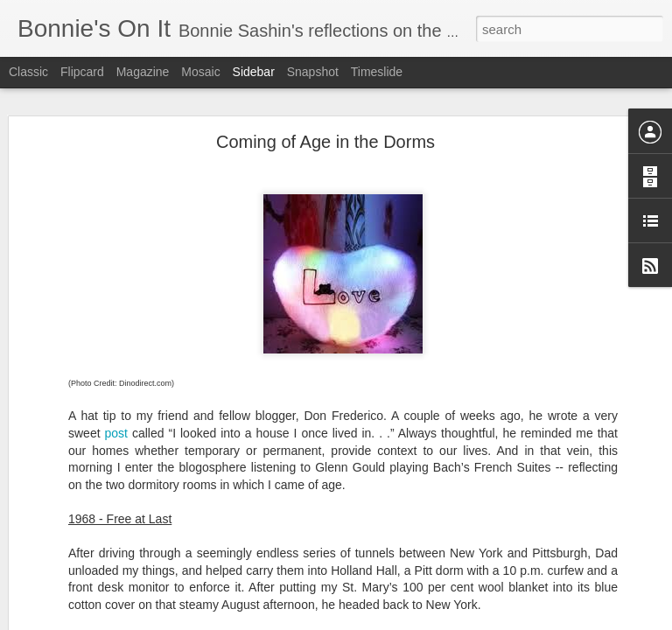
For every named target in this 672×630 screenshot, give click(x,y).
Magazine (143, 72)
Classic (28, 72)
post (116, 433)
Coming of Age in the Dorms (325, 142)
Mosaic (200, 72)
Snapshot (313, 72)
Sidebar (254, 72)
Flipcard (82, 72)
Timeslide (377, 72)
